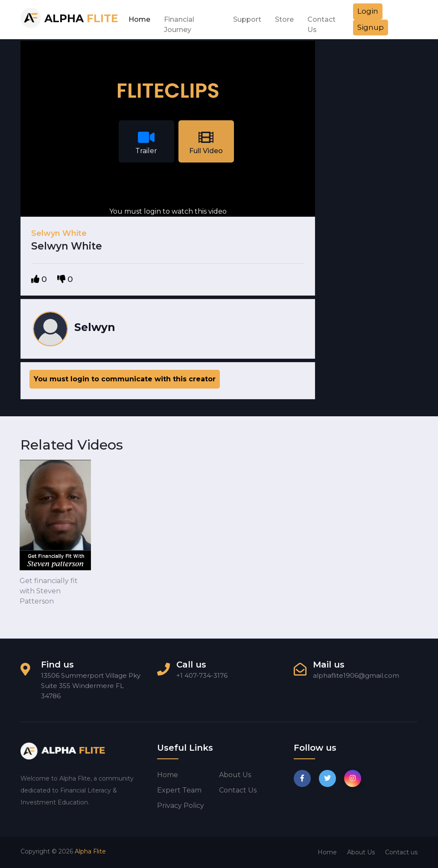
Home (139, 19)
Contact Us (321, 22)
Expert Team (179, 790)
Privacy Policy (181, 806)
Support (247, 19)
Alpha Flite (90, 851)
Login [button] (368, 11)
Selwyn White (59, 233)
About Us (361, 852)
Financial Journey (179, 22)
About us (235, 775)
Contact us (238, 790)
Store (284, 19)
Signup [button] (371, 27)
